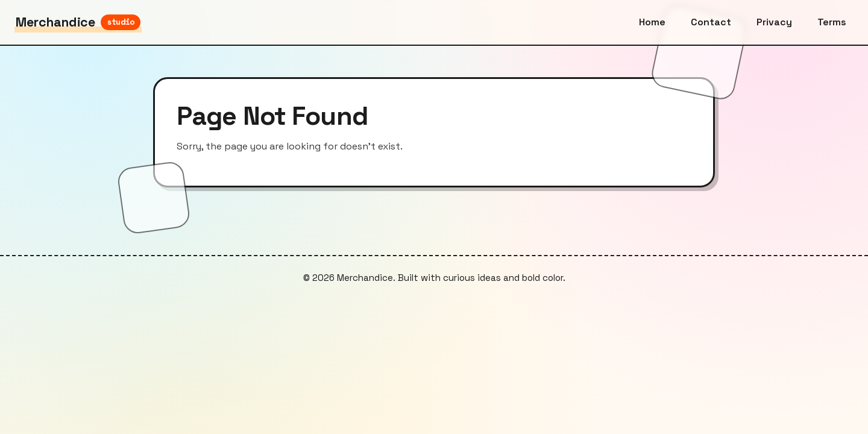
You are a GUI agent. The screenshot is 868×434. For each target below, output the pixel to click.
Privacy (774, 22)
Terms (832, 22)
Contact (711, 22)
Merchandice (78, 22)
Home (652, 22)
